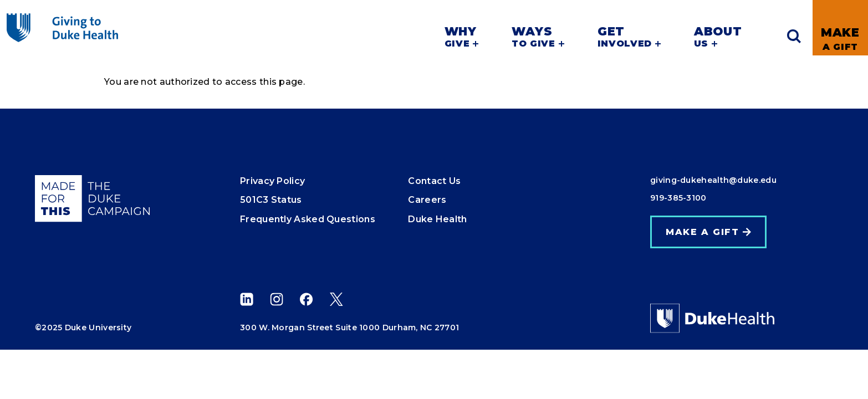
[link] (840, 28)
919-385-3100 (678, 198)
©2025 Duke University (83, 328)
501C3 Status (271, 200)
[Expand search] (794, 36)
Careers (427, 200)
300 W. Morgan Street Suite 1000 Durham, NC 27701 (349, 328)
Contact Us (434, 181)
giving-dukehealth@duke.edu (713, 180)
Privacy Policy (272, 181)
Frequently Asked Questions (308, 219)
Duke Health (437, 219)
